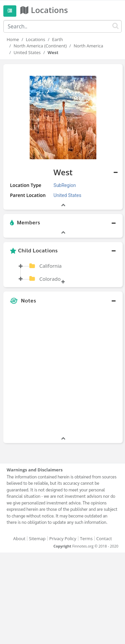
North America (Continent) (40, 46)
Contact (104, 539)
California (50, 266)
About (19, 539)
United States (27, 52)
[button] (63, 223)
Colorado (50, 279)
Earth (57, 39)
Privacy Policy (63, 539)
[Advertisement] (62, 372)
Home (13, 39)
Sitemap (37, 539)
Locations (36, 39)
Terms (86, 539)
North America (88, 46)
